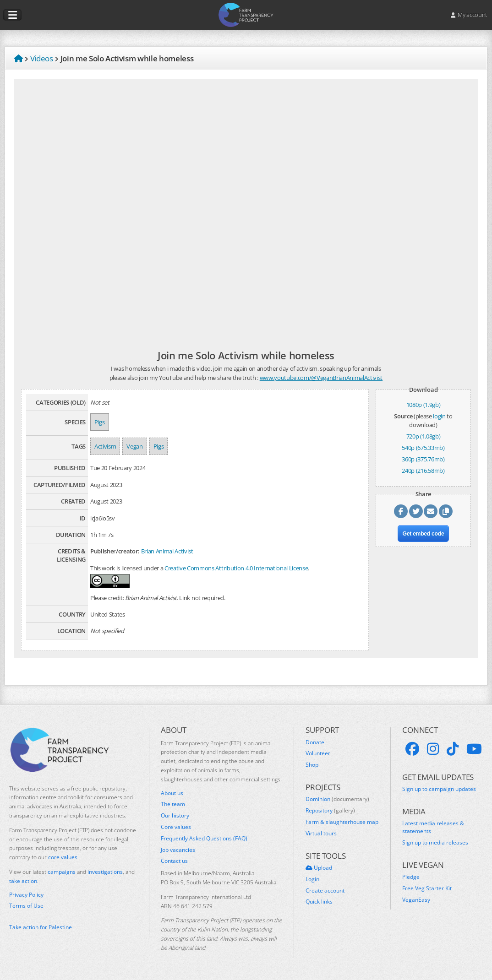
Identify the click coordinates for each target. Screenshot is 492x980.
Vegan (134, 446)
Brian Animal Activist (167, 551)
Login (312, 879)
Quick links (319, 902)
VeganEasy (416, 900)
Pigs (100, 422)
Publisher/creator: (115, 551)
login (439, 416)
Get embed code (424, 534)
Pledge (411, 877)
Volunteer (318, 753)
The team (173, 804)
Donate (315, 742)
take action (23, 881)
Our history (175, 816)
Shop (312, 765)
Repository (330, 811)
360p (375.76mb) (423, 459)
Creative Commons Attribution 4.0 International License (236, 568)
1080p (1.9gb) (424, 405)
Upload (319, 868)
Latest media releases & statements (433, 827)
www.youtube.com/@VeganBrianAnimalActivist (321, 378)
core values (63, 857)
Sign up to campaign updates (439, 789)
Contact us (174, 861)
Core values (176, 827)
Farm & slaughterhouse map (342, 822)
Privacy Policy (26, 895)
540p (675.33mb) (423, 448)
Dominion (337, 799)
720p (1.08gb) (424, 436)
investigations (105, 872)
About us (172, 793)
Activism (105, 446)
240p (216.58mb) (423, 471)
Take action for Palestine (41, 927)
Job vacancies (178, 850)
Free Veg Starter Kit (427, 888)
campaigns (62, 872)
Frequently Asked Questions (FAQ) (204, 839)
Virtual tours (321, 834)
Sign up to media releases (435, 843)
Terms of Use (26, 906)
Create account (325, 891)
